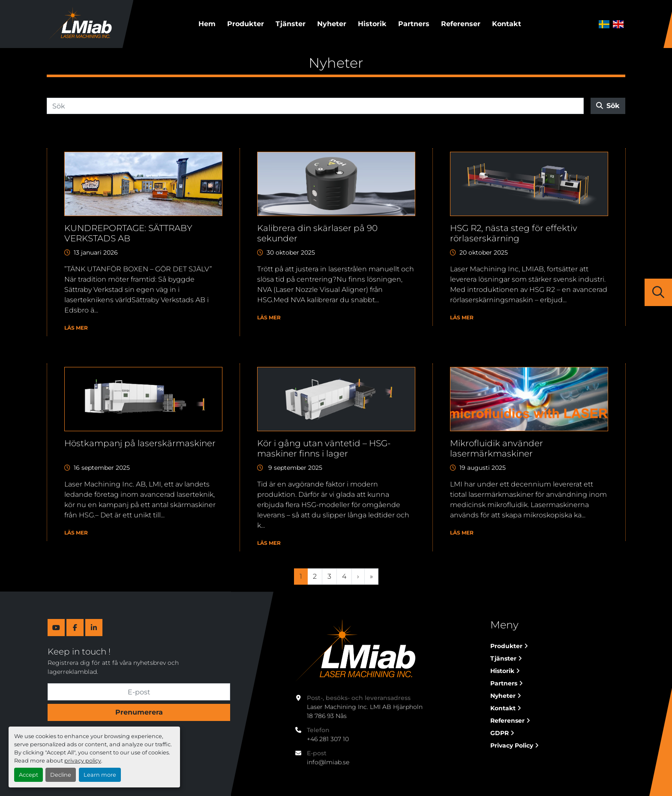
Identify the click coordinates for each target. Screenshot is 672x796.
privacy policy (83, 761)
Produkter (246, 24)
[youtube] (56, 628)
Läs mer (76, 328)
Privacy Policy (512, 745)
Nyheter (332, 24)
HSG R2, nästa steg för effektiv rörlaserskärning (514, 233)
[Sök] (315, 106)
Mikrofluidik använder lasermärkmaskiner (496, 448)
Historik (372, 24)
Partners (414, 24)
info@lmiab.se (328, 762)
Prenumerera (139, 712)
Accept (28, 775)
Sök (608, 106)
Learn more (100, 775)
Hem (207, 24)
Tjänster (291, 24)
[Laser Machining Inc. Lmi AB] (354, 651)
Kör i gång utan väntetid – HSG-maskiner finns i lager (324, 448)
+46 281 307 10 (328, 739)
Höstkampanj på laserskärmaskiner (140, 443)
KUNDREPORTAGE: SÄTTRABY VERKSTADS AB (128, 233)
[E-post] (139, 692)
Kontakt (507, 24)
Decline (61, 775)
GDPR (499, 733)
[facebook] (75, 628)
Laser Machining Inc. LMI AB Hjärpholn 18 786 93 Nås (366, 711)
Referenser (461, 24)
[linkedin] (94, 628)
